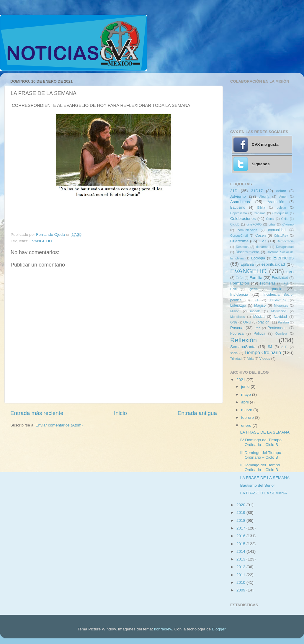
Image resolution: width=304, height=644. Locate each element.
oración (264, 322)
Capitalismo (238, 213)
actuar (281, 191)
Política (259, 334)
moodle (255, 311)
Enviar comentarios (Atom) (59, 425)
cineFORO (254, 224)
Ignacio (276, 289)
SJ (270, 347)
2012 (241, 567)
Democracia (285, 241)
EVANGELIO (41, 241)
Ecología (258, 258)
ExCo (240, 278)
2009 (241, 590)
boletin (281, 207)
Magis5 (260, 305)
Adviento (238, 196)
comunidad (277, 230)
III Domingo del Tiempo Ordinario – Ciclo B (261, 455)
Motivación (279, 311)
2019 (241, 513)
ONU (247, 322)
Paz (258, 328)
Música (259, 317)
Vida (250, 359)
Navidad (280, 317)
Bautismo (238, 207)
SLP (284, 347)
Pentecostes (278, 328)
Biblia (261, 207)
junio (246, 386)
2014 (241, 551)
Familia (256, 278)
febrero (248, 417)
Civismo (288, 224)
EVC (290, 272)
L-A (256, 300)
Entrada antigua (197, 413)
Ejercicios (283, 258)
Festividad (280, 278)
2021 (241, 380)
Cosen (260, 236)
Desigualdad (285, 247)
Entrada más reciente (37, 413)
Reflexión (243, 340)
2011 (241, 575)
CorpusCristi (239, 236)
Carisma (260, 213)
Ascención (276, 202)
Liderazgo (238, 305)
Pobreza (237, 334)
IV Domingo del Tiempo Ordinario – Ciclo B (261, 442)
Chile (285, 219)
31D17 (257, 191)
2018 (241, 520)
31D (234, 191)
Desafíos (242, 247)
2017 (241, 528)
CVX (263, 241)
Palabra (283, 322)
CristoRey (281, 236)
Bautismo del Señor (258, 485)
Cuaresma (239, 241)
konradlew (163, 629)
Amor (283, 197)
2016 (241, 536)
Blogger (219, 629)
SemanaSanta (243, 347)
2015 (241, 544)
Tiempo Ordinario (263, 352)
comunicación (247, 230)
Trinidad (236, 359)
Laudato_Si (278, 300)
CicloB (235, 224)
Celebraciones (243, 219)
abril (245, 402)
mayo (247, 394)
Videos (265, 359)
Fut (286, 283)
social (234, 353)
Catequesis (280, 213)
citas (272, 224)
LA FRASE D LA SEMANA (264, 493)
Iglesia (253, 289)
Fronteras (268, 283)
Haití (233, 289)
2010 (241, 582)
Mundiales (237, 317)
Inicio (120, 413)
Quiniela (281, 334)
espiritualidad (273, 264)
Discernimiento (247, 252)
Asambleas (240, 202)
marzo (247, 410)
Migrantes (281, 305)
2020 (241, 505)
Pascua (237, 328)
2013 (241, 559)
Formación (240, 283)
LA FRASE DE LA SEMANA (265, 432)
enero (247, 425)
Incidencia (239, 294)
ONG (234, 322)
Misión (235, 311)
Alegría (264, 197)
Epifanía (247, 264)
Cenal (270, 219)
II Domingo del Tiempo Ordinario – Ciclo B (260, 467)
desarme (262, 247)
